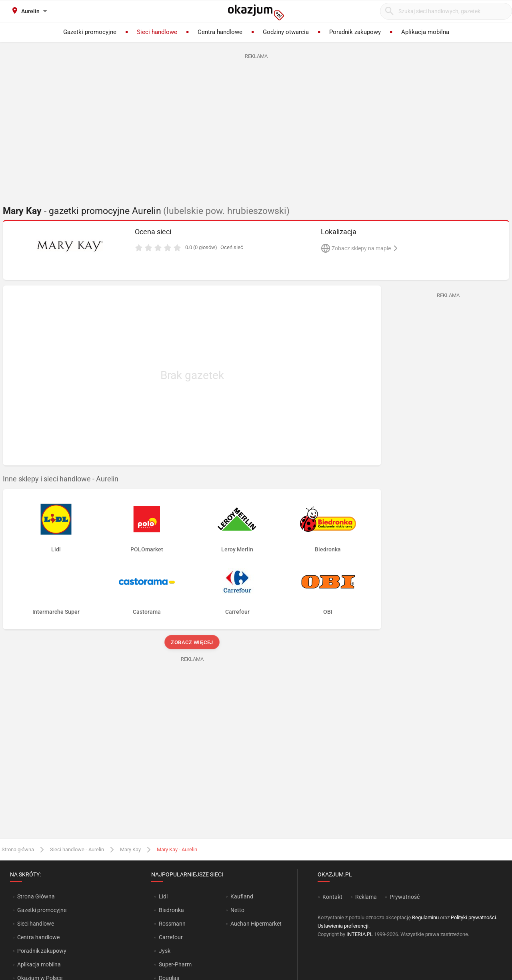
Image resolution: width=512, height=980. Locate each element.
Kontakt (332, 897)
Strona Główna (36, 896)
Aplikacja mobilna (39, 964)
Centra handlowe (38, 937)
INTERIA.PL (360, 934)
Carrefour (171, 937)
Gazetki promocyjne (42, 910)
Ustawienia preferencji (343, 926)
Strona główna (18, 849)
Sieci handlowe (36, 924)
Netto (237, 910)
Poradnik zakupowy (42, 951)
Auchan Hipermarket (256, 924)
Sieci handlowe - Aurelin (77, 849)
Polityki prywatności (473, 917)
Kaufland (242, 896)
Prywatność (405, 897)
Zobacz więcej (192, 642)
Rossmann (172, 924)
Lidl (163, 896)
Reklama (366, 897)
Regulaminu (425, 917)
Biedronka (171, 910)
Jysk (165, 951)
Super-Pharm (175, 964)
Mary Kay (130, 849)
